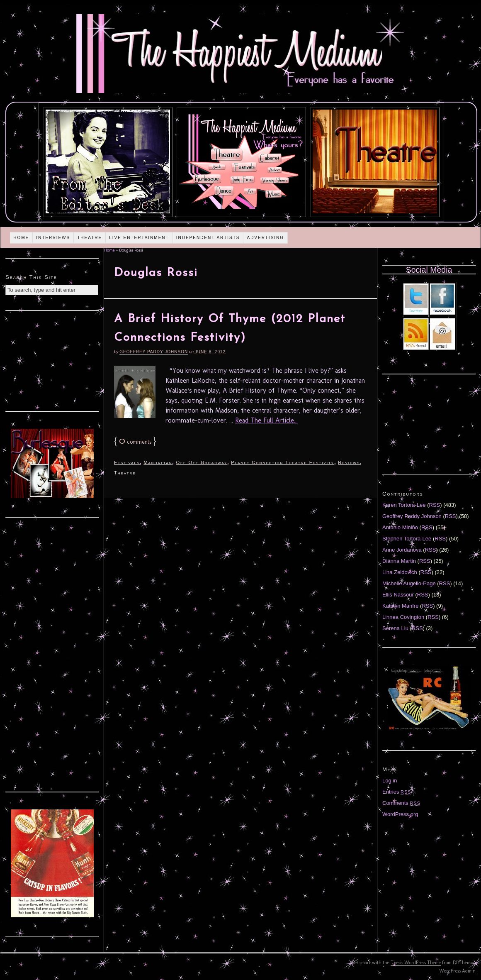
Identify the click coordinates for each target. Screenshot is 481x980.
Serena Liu (395, 628)
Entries (397, 792)
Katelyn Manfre (400, 606)
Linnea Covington (403, 617)
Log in (390, 781)
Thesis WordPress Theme (416, 963)
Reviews (349, 462)
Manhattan (158, 462)
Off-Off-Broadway (202, 462)
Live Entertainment (139, 238)
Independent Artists (208, 238)
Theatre (90, 238)
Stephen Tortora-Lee (407, 539)
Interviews (53, 238)
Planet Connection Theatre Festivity (283, 462)
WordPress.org (400, 814)
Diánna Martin (399, 561)
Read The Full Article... (266, 420)
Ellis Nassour (398, 595)
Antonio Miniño (400, 527)
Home (21, 238)
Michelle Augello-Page (409, 583)
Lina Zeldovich (400, 572)
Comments (401, 803)
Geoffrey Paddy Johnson (154, 352)
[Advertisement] (52, 360)
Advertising (265, 238)
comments (135, 442)
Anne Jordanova (402, 550)
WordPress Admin (457, 971)
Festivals (127, 462)
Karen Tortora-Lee (404, 505)
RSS (435, 505)
